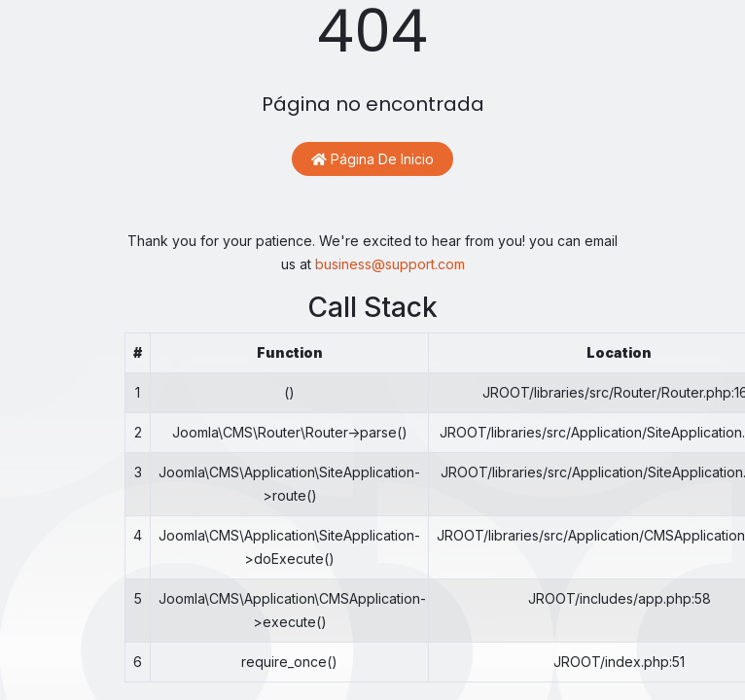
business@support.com (390, 264)
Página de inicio (372, 159)
